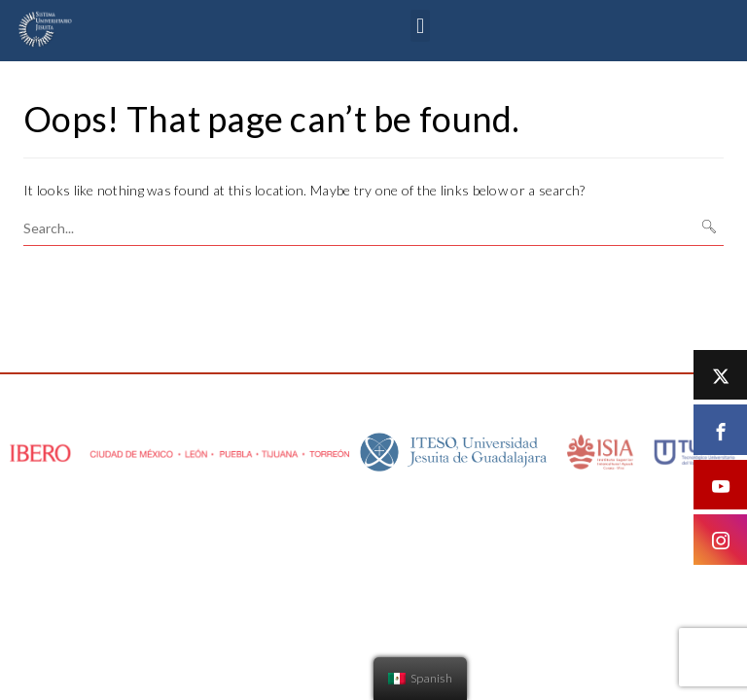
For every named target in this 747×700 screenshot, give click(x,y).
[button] (420, 26)
